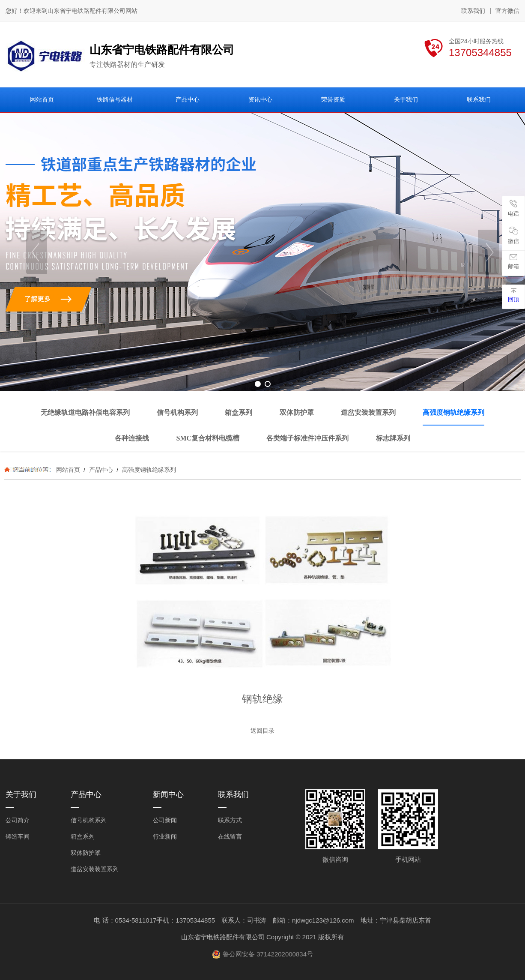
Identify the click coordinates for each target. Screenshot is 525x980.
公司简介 (18, 820)
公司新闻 (165, 820)
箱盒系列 (83, 836)
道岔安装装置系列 (95, 869)
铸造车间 (18, 836)
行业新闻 (165, 836)
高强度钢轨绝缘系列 (148, 470)
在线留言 (230, 836)
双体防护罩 (86, 853)
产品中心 (101, 470)
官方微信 (507, 11)
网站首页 (68, 470)
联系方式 (230, 820)
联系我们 (473, 11)
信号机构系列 (89, 820)
